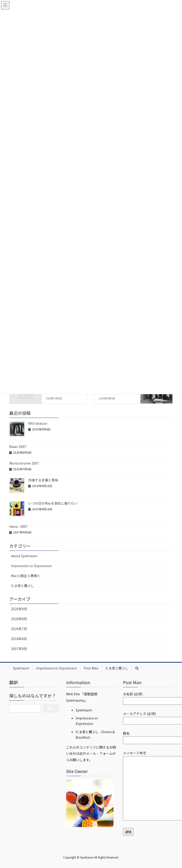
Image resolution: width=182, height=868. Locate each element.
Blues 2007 (18, 447)
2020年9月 (19, 609)
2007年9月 (19, 649)
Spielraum (21, 668)
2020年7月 (19, 629)
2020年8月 (19, 619)
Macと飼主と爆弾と (26, 576)
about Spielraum (24, 556)
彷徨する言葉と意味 (43, 480)
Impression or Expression (31, 566)
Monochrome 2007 (24, 463)
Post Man (91, 668)
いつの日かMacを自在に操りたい (53, 503)
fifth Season (38, 423)
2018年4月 (19, 639)
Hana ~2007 (18, 526)
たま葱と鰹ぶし (23, 586)
